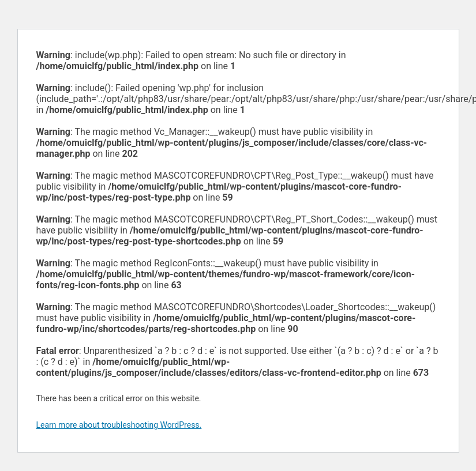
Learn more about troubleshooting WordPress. (119, 425)
